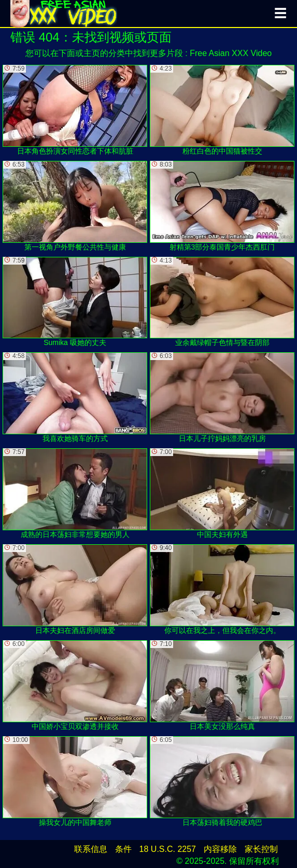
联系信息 (91, 849)
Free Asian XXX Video (231, 53)
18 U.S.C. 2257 (168, 849)
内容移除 (220, 849)
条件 (123, 849)
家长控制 (261, 849)
